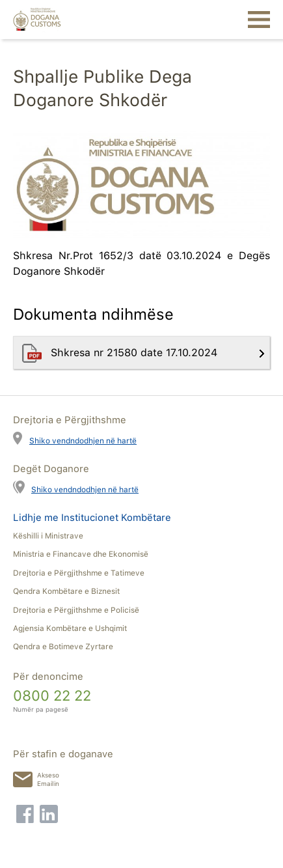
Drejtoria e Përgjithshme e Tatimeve (79, 573)
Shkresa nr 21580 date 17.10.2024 (136, 353)
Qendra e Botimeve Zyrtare (63, 647)
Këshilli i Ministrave (48, 536)
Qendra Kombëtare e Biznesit (66, 591)
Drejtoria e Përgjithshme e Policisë (76, 610)
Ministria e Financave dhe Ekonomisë (81, 554)
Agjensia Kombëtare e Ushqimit (70, 628)
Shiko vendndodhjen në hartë (83, 441)
